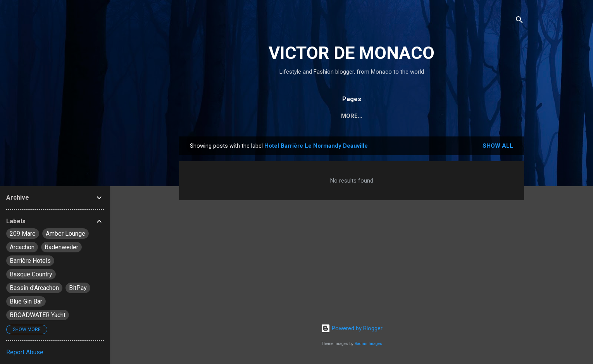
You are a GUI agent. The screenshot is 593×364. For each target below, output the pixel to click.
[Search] (519, 21)
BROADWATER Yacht (38, 315)
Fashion (365, 116)
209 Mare (23, 234)
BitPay (78, 288)
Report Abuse (25, 352)
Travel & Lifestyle (309, 116)
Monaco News (210, 116)
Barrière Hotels (30, 261)
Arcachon (22, 247)
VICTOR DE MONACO (352, 53)
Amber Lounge (66, 234)
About (402, 116)
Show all (498, 147)
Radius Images (368, 344)
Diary (256, 116)
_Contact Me (495, 116)
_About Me (443, 116)
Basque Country (31, 274)
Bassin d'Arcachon (34, 288)
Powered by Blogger (352, 328)
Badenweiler (61, 247)
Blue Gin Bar (26, 301)
